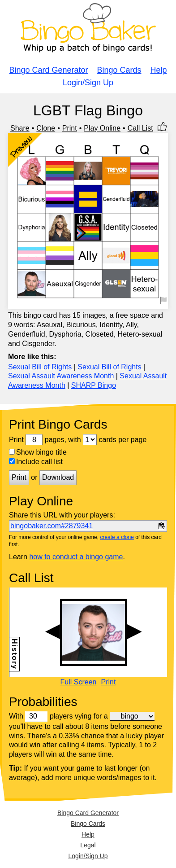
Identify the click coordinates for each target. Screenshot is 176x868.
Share (20, 128)
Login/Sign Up (88, 83)
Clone (46, 128)
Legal (88, 845)
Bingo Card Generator (48, 70)
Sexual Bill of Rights (41, 367)
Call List (140, 128)
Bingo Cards (119, 70)
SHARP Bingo (94, 385)
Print (70, 128)
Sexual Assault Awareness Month (61, 376)
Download (58, 477)
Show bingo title (38, 452)
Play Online (102, 128)
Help (159, 70)
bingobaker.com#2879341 (52, 526)
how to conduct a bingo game (76, 557)
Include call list (36, 462)
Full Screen (79, 682)
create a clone (117, 537)
